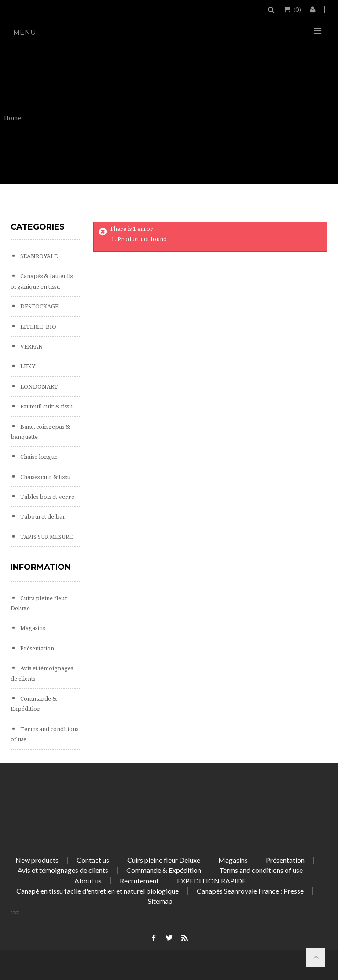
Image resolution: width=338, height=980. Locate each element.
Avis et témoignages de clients (63, 870)
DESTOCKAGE (39, 306)
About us (88, 881)
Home (13, 118)
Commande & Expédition (164, 870)
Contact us (93, 860)
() (297, 9)
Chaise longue (38, 457)
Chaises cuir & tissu (45, 477)
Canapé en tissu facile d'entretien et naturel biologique (97, 891)
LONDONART (39, 387)
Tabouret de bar (42, 517)
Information (41, 567)
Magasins (32, 628)
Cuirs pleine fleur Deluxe (164, 860)
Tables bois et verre (47, 497)
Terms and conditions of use (261, 870)
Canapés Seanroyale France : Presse (250, 891)
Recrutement (139, 881)
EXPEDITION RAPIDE (211, 881)
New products (37, 860)
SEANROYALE (38, 256)
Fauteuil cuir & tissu (46, 406)
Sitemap (160, 901)
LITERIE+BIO (38, 327)
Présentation (37, 648)
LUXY (27, 366)
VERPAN (31, 347)
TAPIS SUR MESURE (46, 537)
